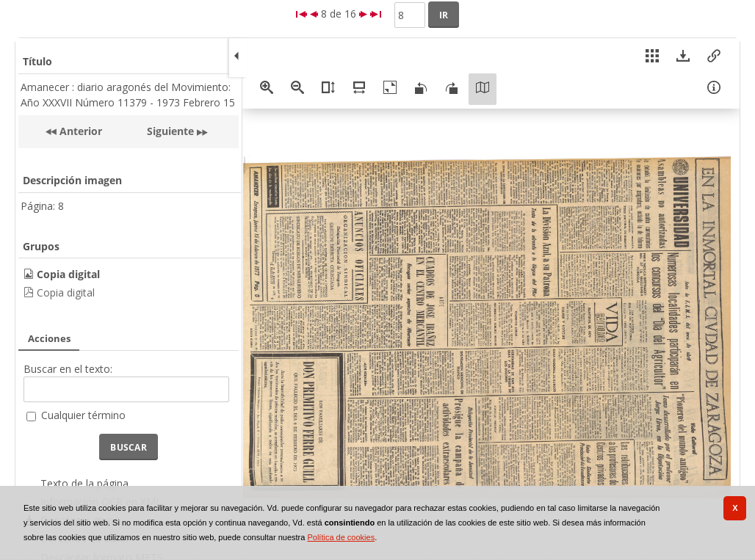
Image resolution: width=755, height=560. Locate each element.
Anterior (79, 131)
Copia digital (66, 292)
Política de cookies (341, 537)
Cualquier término (83, 415)
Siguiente (170, 131)
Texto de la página (84, 483)
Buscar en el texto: (68, 369)
